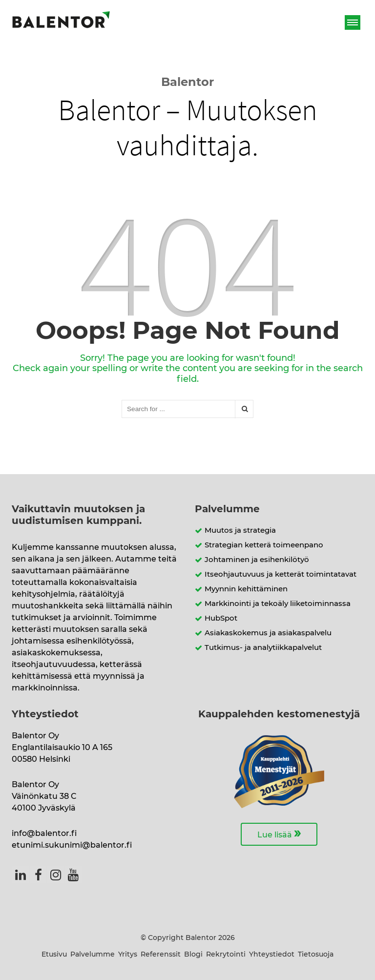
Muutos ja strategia (240, 531)
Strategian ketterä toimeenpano (264, 545)
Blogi (193, 955)
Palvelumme (93, 955)
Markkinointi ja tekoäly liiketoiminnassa (278, 604)
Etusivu (54, 955)
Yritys (128, 955)
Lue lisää (279, 834)
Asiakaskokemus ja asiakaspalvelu (268, 633)
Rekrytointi (226, 955)
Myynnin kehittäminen (246, 589)
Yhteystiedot (272, 955)
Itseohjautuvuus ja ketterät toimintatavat (281, 574)
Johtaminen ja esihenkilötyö (257, 560)
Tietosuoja (316, 955)
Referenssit (161, 955)
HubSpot (221, 618)
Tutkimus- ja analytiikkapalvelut (263, 648)
